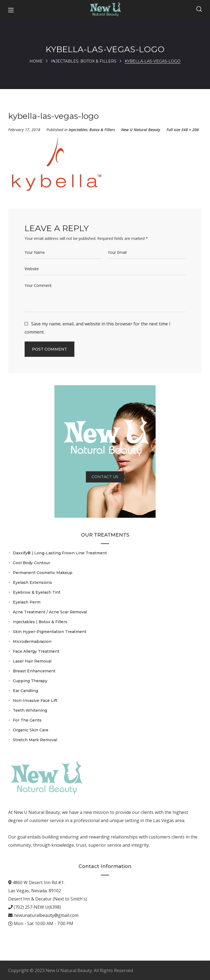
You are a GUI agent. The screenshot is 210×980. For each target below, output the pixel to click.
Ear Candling (25, 691)
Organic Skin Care (31, 730)
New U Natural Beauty (141, 130)
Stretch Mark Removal (35, 740)
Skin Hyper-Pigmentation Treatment (50, 632)
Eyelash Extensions (32, 582)
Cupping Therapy (30, 681)
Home (36, 61)
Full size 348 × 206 (183, 130)
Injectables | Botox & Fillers (40, 622)
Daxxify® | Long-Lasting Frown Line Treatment (60, 553)
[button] (199, 10)
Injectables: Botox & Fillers (84, 61)
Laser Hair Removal (32, 661)
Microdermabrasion (32, 641)
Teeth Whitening (30, 710)
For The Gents (27, 720)
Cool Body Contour (31, 563)
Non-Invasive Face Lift (35, 701)
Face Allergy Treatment (36, 651)
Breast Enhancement (34, 671)
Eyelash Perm (27, 602)
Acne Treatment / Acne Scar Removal (50, 612)
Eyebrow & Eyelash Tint (37, 592)
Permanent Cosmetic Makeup (43, 573)
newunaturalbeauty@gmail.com (46, 915)
